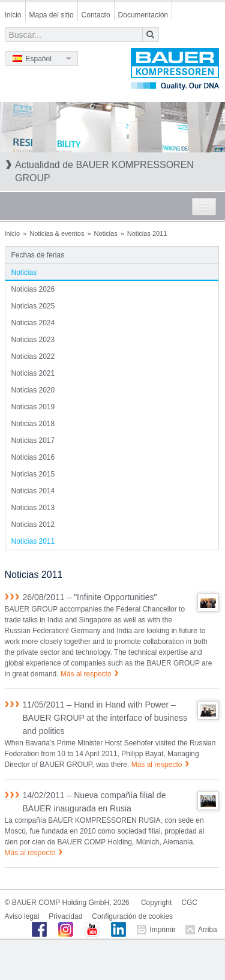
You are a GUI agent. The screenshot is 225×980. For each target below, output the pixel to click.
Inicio (13, 15)
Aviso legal (22, 916)
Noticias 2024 (33, 323)
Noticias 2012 (33, 525)
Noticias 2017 (33, 440)
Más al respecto (86, 674)
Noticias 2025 (33, 306)
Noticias (106, 233)
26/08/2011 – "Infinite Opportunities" (90, 597)
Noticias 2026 (33, 289)
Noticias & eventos (57, 233)
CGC (189, 903)
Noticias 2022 (33, 356)
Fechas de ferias (38, 255)
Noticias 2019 (33, 407)
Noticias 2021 (33, 373)
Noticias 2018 (33, 424)
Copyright (156, 903)
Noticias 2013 (33, 508)
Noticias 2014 (33, 491)
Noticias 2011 (33, 541)
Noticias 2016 (33, 457)
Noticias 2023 (33, 340)
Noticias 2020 (33, 390)
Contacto (96, 15)
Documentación (143, 15)
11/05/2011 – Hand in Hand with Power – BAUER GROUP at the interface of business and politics (105, 718)
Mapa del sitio (52, 15)
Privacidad (65, 916)
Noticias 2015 (33, 474)
